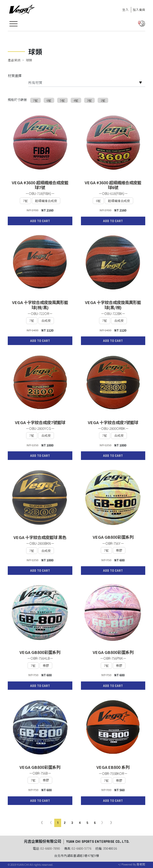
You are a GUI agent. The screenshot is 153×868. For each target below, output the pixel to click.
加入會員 (139, 9)
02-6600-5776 (82, 848)
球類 (29, 60)
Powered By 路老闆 (133, 864)
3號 (89, 100)
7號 (35, 100)
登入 (125, 9)
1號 (103, 100)
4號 (76, 100)
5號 (62, 100)
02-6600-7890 (50, 848)
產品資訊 (14, 60)
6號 (49, 100)
